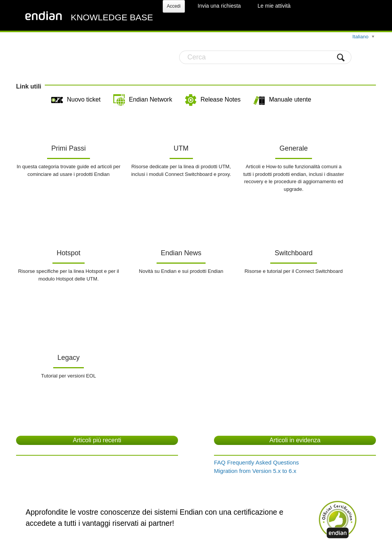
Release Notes (213, 100)
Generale (294, 148)
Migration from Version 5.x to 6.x (255, 471)
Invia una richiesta (219, 6)
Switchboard (293, 253)
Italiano (361, 37)
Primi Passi (69, 148)
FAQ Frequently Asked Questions (256, 462)
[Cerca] (265, 57)
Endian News (181, 253)
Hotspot (69, 253)
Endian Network (143, 100)
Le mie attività (274, 6)
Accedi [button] (174, 6)
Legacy (69, 358)
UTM (181, 148)
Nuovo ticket (76, 100)
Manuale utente (282, 100)
